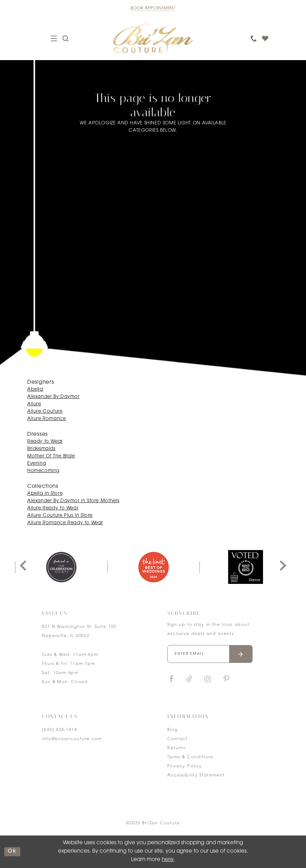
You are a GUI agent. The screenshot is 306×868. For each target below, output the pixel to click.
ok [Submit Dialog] (12, 851)
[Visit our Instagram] (207, 679)
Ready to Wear (45, 442)
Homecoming (43, 471)
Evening (37, 464)
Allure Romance (47, 419)
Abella (35, 389)
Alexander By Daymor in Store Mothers (73, 501)
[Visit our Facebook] (171, 679)
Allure (34, 404)
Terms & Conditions (190, 757)
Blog (172, 730)
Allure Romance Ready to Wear (65, 523)
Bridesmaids (41, 449)
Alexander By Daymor (53, 397)
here (168, 860)
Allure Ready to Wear (53, 508)
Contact (178, 739)
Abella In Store (45, 494)
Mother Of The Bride (51, 456)
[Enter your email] (210, 654)
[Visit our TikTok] (189, 679)
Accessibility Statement (196, 776)
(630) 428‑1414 (59, 730)
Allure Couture (45, 411)
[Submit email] (241, 654)
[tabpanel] (61, 567)
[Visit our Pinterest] (226, 679)
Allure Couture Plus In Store (60, 516)
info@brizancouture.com (72, 739)
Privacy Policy (185, 766)
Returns (176, 748)
